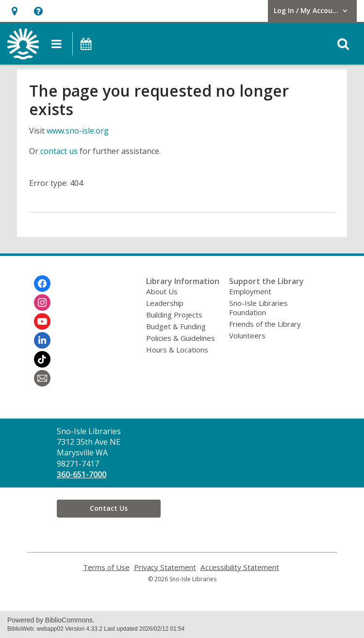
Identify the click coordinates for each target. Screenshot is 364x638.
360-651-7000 (82, 474)
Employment (250, 291)
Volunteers (247, 336)
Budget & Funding (176, 326)
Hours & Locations (177, 350)
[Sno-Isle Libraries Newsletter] (42, 378)
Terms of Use (106, 567)
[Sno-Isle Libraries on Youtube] (42, 321)
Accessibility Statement (240, 567)
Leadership (165, 303)
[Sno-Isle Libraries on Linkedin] (42, 340)
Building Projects (174, 315)
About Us (162, 291)
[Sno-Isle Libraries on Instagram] (42, 302)
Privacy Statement (165, 567)
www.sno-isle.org (78, 131)
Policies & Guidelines (181, 338)
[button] (14, 11)
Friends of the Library (265, 324)
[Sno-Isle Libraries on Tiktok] (42, 359)
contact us (59, 151)
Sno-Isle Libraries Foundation (258, 308)
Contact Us (109, 508)
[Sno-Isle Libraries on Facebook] (42, 284)
